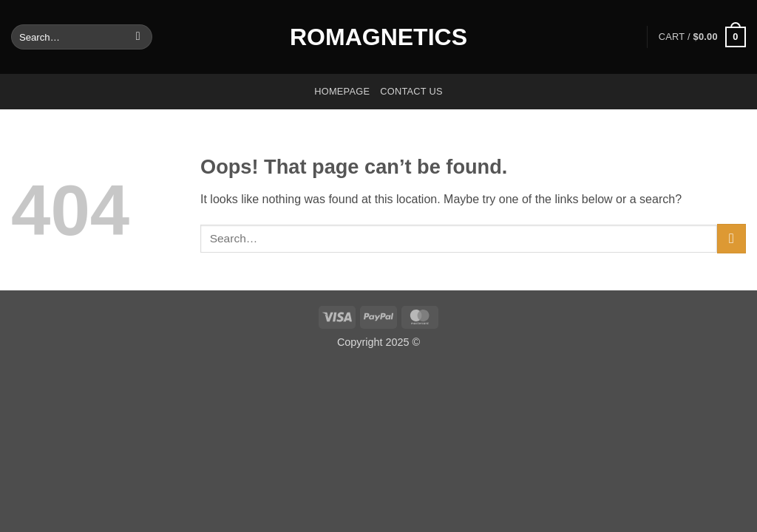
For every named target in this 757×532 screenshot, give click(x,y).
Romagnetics (378, 37)
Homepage (342, 91)
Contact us (411, 91)
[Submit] (138, 37)
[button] (702, 37)
